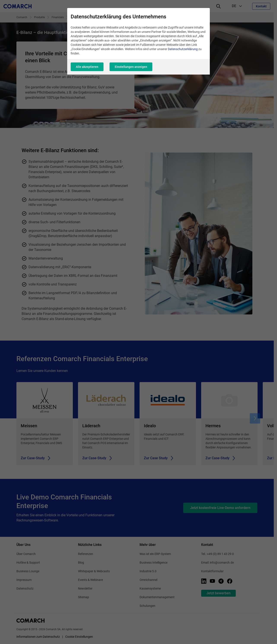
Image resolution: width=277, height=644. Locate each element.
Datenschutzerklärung (183, 49)
